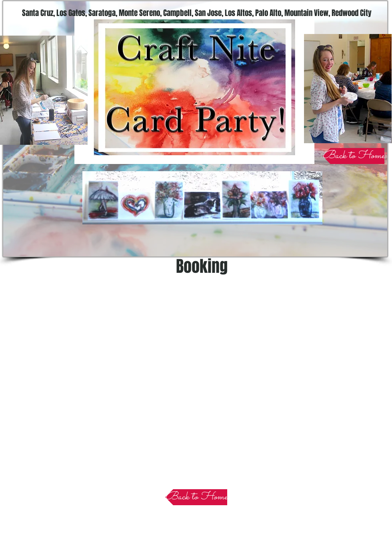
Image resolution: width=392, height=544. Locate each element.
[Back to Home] (353, 156)
